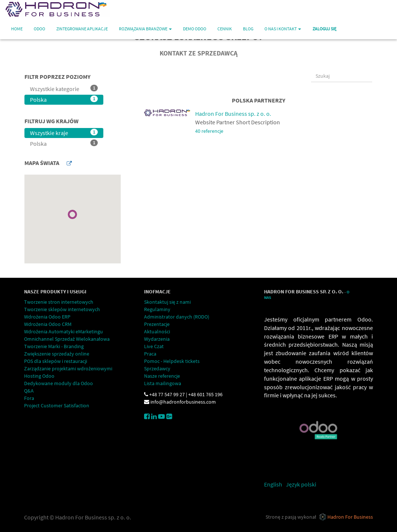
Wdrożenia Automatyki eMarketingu (64, 331)
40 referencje (209, 131)
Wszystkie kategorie (64, 89)
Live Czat (154, 346)
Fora (29, 398)
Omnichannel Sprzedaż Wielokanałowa (67, 339)
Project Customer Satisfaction (57, 405)
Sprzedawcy (157, 368)
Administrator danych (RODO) (177, 317)
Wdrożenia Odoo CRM (48, 324)
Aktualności (157, 331)
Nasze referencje (162, 376)
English (273, 484)
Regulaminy (157, 309)
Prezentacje (157, 324)
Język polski (301, 484)
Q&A (29, 391)
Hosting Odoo (39, 376)
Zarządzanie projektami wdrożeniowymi (68, 368)
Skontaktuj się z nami (167, 302)
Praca (150, 354)
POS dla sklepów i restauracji (56, 361)
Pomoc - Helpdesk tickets (172, 361)
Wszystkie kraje (64, 133)
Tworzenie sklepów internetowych (62, 309)
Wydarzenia (157, 339)
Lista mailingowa (163, 383)
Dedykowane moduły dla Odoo (59, 383)
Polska (64, 99)
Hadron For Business (350, 517)
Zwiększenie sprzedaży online (57, 354)
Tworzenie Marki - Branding (54, 346)
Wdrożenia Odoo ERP (47, 317)
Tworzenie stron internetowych (59, 302)
